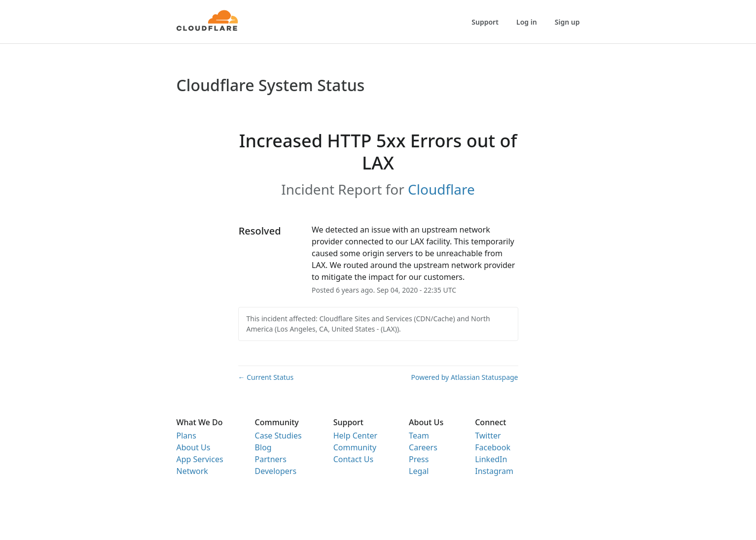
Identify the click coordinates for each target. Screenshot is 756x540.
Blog (263, 447)
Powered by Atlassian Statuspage (465, 377)
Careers (423, 447)
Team (419, 436)
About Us (194, 447)
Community (355, 447)
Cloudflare (441, 189)
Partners (271, 459)
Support (485, 22)
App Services (200, 459)
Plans (186, 436)
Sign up (567, 22)
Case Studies (278, 436)
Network (192, 471)
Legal (419, 471)
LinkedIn (491, 459)
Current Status (266, 377)
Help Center (355, 436)
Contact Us (353, 459)
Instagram (494, 471)
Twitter (488, 436)
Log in (527, 22)
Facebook (493, 447)
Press (419, 459)
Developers (276, 471)
